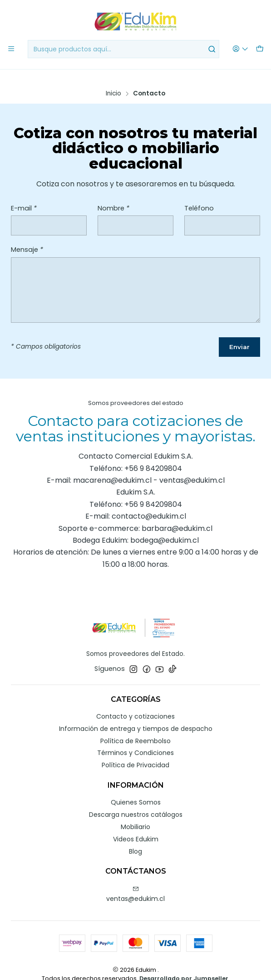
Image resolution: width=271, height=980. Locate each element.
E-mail (24, 194)
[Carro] (260, 49)
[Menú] (11, 49)
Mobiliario (135, 813)
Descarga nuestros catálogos (136, 800)
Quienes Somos (136, 789)
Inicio (113, 79)
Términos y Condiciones (135, 739)
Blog (135, 837)
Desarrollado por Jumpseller (184, 965)
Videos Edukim (136, 825)
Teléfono (199, 194)
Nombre (113, 194)
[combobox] (124, 49)
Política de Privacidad (135, 751)
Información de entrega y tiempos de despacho (136, 715)
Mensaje (27, 235)
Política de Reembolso (135, 727)
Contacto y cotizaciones (135, 702)
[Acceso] (241, 49)
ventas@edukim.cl (135, 880)
